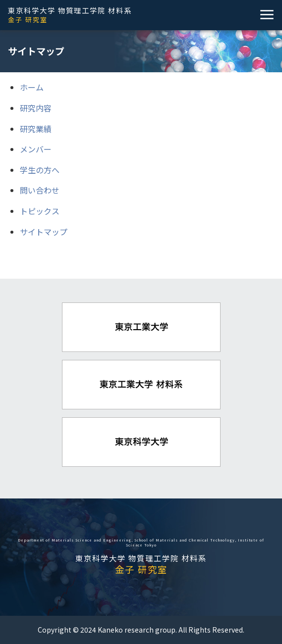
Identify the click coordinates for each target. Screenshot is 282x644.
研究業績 (36, 129)
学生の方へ (40, 170)
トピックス (40, 211)
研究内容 (36, 108)
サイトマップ (44, 232)
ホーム (32, 87)
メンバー (36, 149)
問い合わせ (40, 190)
